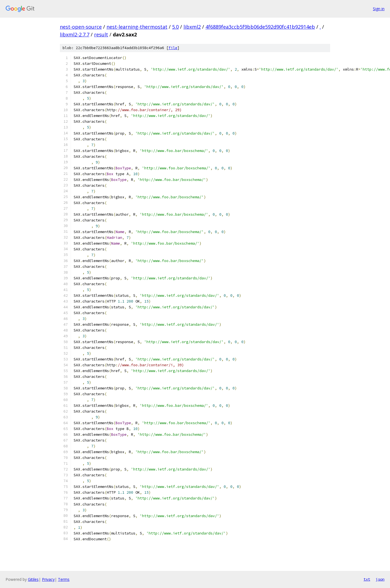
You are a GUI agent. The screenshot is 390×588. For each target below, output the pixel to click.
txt (367, 579)
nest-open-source (81, 27)
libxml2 (192, 27)
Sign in (379, 9)
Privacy (48, 579)
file (173, 48)
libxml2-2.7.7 (75, 34)
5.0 (175, 27)
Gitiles (33, 579)
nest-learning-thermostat (137, 27)
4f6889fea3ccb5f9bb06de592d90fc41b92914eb (260, 27)
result (101, 34)
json (380, 579)
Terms (64, 579)
